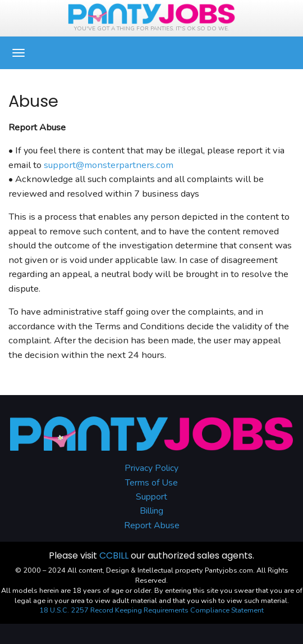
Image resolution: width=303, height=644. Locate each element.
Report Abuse (152, 525)
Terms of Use (151, 483)
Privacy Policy (151, 468)
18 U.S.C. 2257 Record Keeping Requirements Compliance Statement (151, 610)
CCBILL (114, 555)
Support (151, 497)
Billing (151, 511)
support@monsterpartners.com (109, 165)
